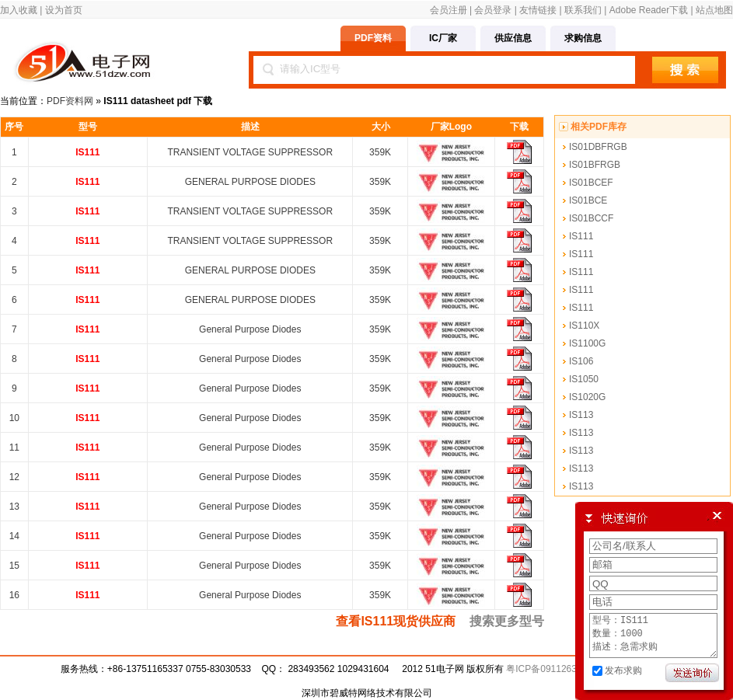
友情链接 (538, 10)
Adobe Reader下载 (649, 10)
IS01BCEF (591, 183)
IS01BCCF (591, 218)
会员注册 (449, 10)
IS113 (581, 415)
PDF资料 (373, 38)
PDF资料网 (70, 101)
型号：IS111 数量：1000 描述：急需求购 (653, 631)
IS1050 (584, 379)
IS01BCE (588, 200)
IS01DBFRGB (598, 147)
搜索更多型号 (507, 621)
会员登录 (493, 10)
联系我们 (583, 10)
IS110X (584, 326)
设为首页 (64, 10)
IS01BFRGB (595, 165)
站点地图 (714, 10)
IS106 (581, 361)
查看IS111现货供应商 (396, 621)
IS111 (581, 236)
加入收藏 (19, 10)
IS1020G (587, 397)
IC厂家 (443, 38)
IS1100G (587, 343)
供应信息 (513, 38)
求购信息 (583, 38)
